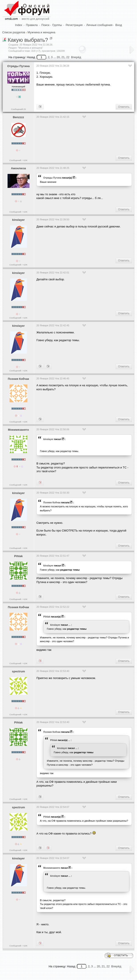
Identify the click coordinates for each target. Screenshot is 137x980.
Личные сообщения (99, 25)
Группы (57, 25)
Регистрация (74, 25)
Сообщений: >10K (18, 160)
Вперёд (76, 57)
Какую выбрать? (28, 40)
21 (63, 57)
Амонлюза (18, 168)
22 (68, 57)
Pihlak (18, 556)
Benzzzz (19, 117)
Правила (32, 25)
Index (19, 25)
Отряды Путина (19, 66)
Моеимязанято (18, 430)
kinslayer (18, 220)
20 (58, 57)
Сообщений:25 (19, 109)
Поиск (45, 25)
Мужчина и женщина (41, 32)
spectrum (19, 671)
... (70, 625)
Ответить (124, 107)
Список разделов (14, 32)
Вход (119, 25)
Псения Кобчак (18, 379)
